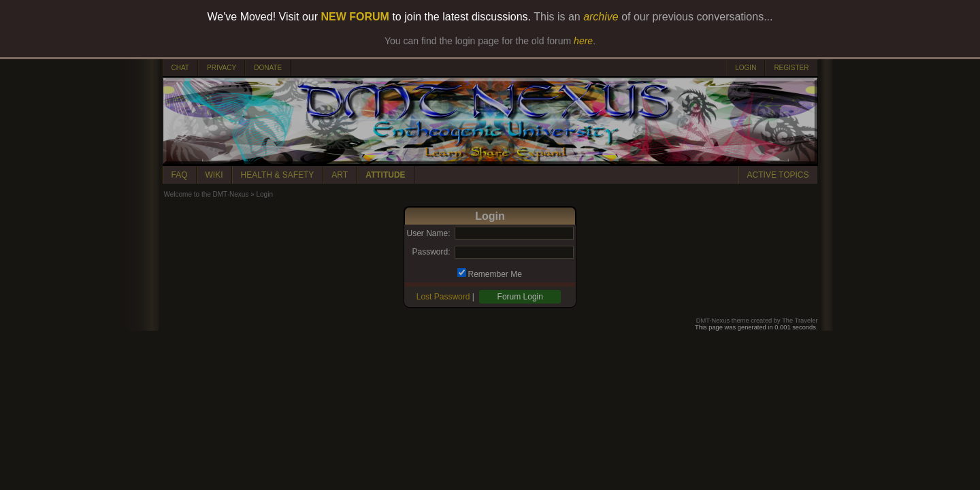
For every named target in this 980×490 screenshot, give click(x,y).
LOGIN (746, 68)
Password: (431, 252)
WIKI (214, 175)
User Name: (428, 233)
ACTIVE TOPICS (778, 175)
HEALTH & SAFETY (278, 175)
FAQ (180, 175)
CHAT (180, 68)
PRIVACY (222, 68)
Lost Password (443, 297)
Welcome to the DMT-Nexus (207, 194)
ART (340, 175)
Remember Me (495, 274)
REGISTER (791, 68)
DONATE (268, 68)
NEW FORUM (355, 17)
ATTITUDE (385, 175)
